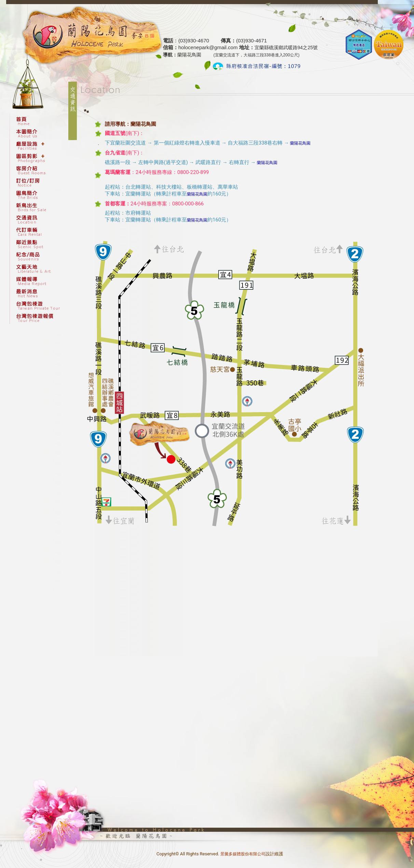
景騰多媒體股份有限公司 (243, 854)
